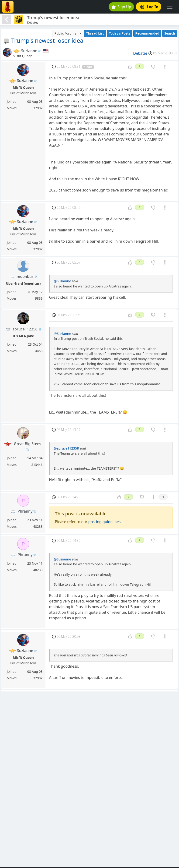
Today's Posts (119, 33)
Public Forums (65, 33)
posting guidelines (105, 522)
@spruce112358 (66, 448)
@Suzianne (62, 281)
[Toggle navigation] (170, 7)
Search (170, 33)
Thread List (95, 33)
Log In (149, 7)
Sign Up (121, 7)
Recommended (147, 33)
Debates (140, 53)
